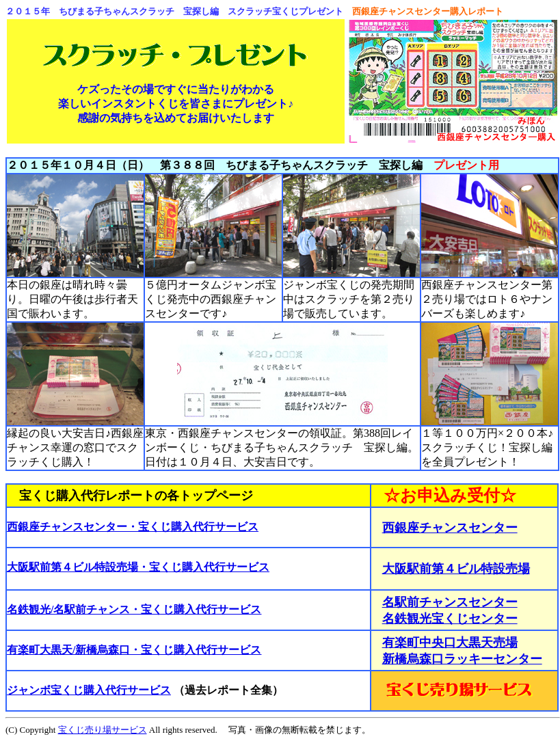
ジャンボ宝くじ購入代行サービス (89, 690)
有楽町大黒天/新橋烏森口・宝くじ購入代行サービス (134, 650)
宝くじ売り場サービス (103, 730)
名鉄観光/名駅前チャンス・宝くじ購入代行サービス (134, 609)
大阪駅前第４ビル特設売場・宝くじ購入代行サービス (138, 567)
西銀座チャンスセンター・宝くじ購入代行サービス (133, 527)
